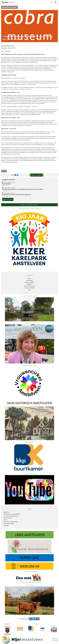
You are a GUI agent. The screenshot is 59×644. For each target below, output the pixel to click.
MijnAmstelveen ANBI (9, 524)
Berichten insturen (8, 518)
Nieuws (29, 278)
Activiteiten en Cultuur (9, 45)
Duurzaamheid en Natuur (30, 286)
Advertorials (6, 512)
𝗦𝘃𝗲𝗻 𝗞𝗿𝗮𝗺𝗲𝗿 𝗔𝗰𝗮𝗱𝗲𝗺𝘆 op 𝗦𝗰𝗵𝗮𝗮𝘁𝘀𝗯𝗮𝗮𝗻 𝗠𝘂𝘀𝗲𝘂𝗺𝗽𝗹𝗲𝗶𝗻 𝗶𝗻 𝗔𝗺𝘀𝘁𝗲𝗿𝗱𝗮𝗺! (23, 189)
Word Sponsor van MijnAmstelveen (12, 514)
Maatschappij (30, 280)
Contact (5, 520)
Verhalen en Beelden (30, 282)
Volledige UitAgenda (8, 199)
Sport (30, 290)
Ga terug (4, 171)
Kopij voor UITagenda (37, 175)
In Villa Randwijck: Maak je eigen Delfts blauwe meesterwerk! (17, 195)
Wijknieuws (29, 284)
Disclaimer (6, 526)
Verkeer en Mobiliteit (29, 288)
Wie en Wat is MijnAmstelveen (11, 522)
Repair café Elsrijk (6, 184)
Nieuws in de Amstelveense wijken (29, 205)
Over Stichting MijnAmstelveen (11, 516)
